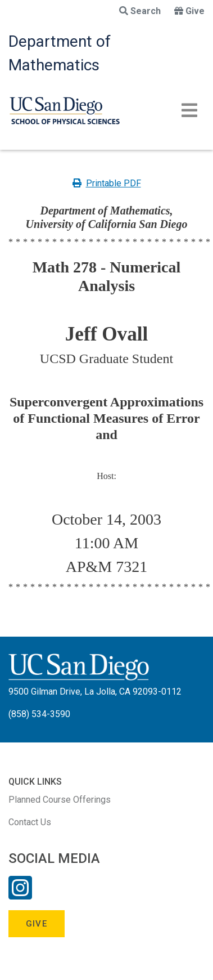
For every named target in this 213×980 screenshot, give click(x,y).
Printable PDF (107, 183)
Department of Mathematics (60, 53)
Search (140, 11)
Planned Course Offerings (60, 800)
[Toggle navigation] (189, 110)
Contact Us (30, 822)
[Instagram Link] (20, 895)
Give (189, 11)
